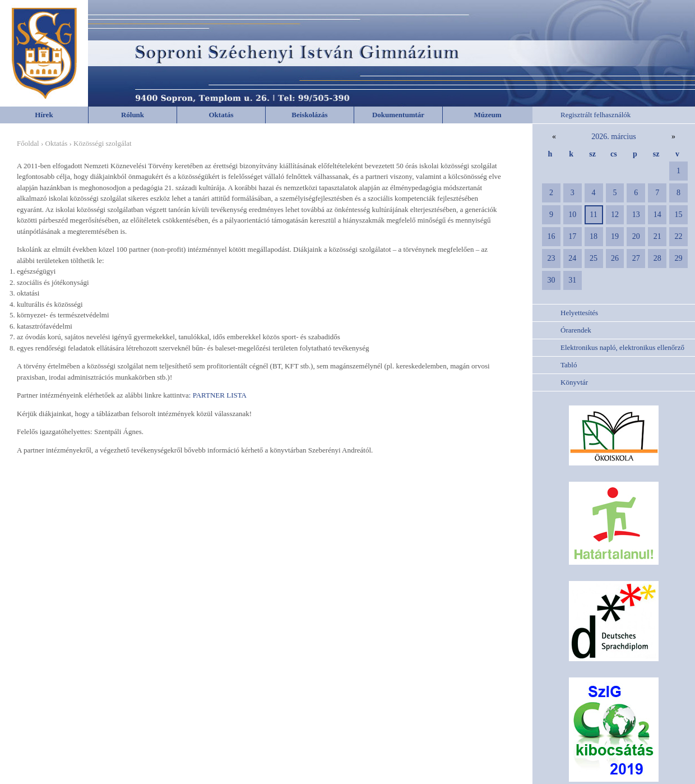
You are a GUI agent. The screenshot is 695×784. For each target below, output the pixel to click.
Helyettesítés (579, 313)
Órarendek (576, 330)
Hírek (44, 115)
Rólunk (133, 115)
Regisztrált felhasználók (596, 115)
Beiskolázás (309, 115)
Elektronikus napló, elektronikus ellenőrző (622, 347)
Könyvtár (574, 382)
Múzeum (487, 115)
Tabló (569, 365)
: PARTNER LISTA (218, 395)
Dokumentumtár (398, 115)
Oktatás (221, 115)
